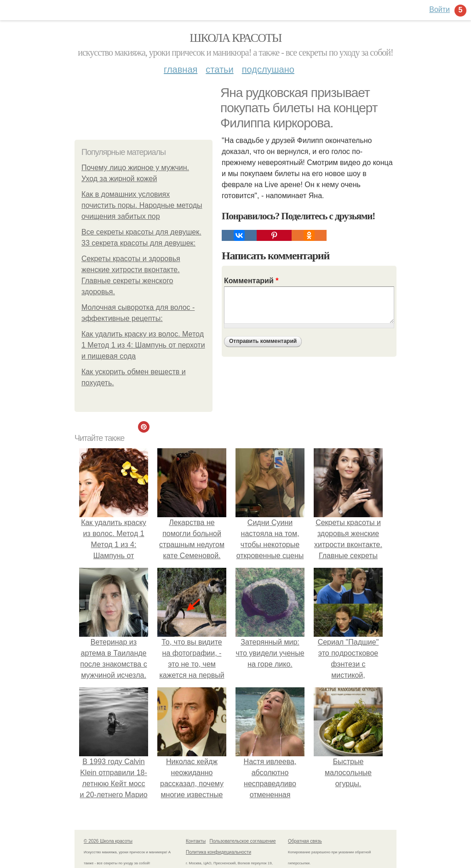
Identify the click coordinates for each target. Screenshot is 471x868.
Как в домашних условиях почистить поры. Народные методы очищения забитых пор (142, 205)
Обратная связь (305, 841)
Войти (439, 9)
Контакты (196, 841)
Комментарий (251, 281)
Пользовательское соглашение (243, 841)
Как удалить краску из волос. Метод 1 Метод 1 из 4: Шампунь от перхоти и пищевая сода (143, 345)
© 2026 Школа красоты (108, 841)
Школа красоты (235, 38)
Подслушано (268, 69)
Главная (181, 69)
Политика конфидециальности (218, 852)
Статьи (219, 69)
